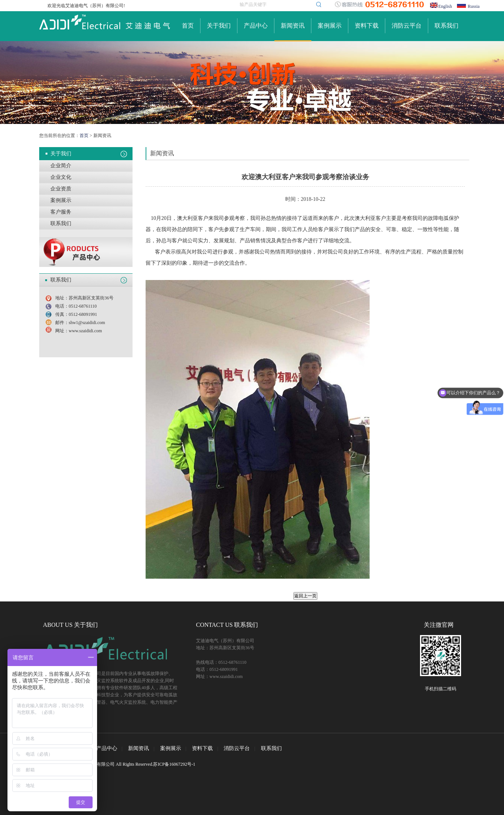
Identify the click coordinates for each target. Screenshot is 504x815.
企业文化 (61, 177)
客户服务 (61, 212)
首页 (188, 26)
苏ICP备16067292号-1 (174, 764)
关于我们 (219, 26)
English (445, 6)
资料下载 (367, 26)
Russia (474, 6)
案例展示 (330, 26)
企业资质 (61, 189)
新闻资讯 (293, 26)
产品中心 (256, 26)
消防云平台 (407, 26)
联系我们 (447, 26)
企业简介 (61, 166)
